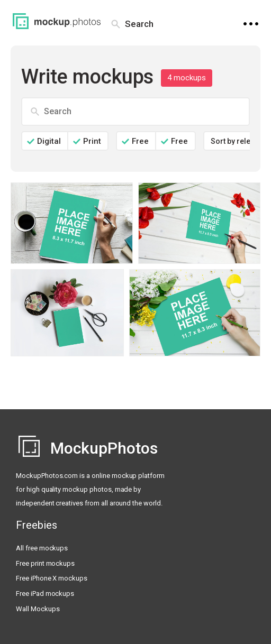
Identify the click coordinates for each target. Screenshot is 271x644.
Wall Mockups (38, 609)
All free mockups (42, 548)
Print (92, 141)
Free (140, 141)
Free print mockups (45, 563)
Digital (49, 141)
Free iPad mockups (45, 594)
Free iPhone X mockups (52, 578)
